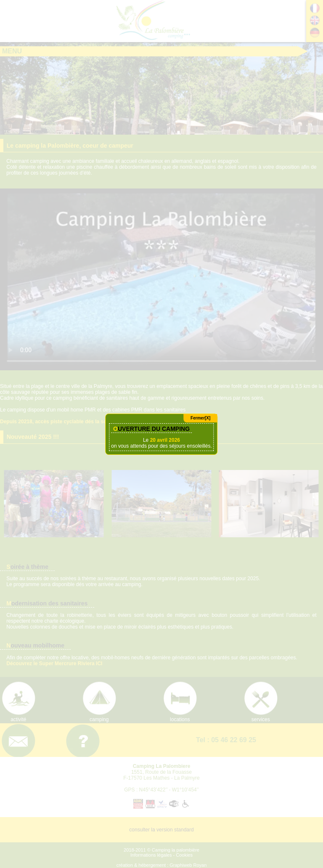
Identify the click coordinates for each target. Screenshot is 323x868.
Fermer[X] (200, 418)
